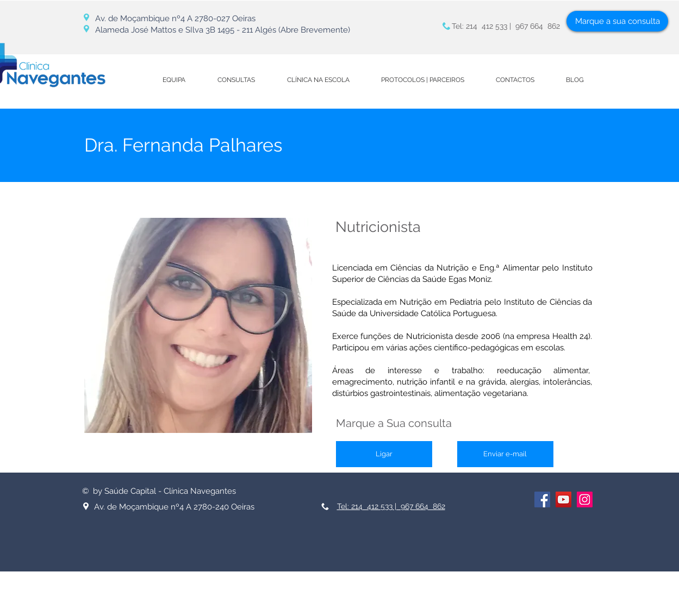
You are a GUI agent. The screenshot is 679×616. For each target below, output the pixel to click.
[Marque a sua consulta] (617, 21)
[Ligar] (384, 454)
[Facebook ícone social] (542, 499)
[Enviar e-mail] (505, 454)
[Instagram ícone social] (585, 499)
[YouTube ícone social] (563, 499)
